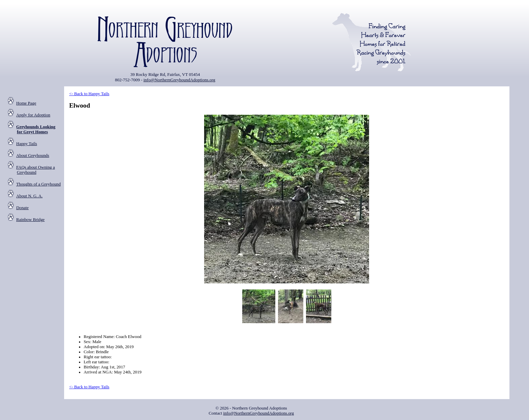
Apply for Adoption (33, 115)
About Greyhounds (33, 156)
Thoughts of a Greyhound (38, 184)
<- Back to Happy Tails (89, 94)
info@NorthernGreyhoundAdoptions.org (179, 80)
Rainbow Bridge (30, 220)
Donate (22, 208)
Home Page (26, 103)
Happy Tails (27, 144)
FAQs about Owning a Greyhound (36, 170)
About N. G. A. (29, 196)
